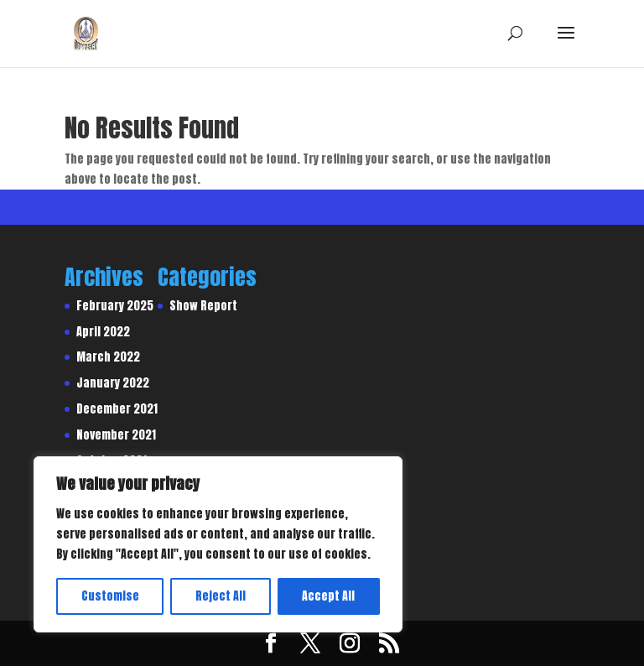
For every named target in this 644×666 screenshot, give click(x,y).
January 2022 (113, 383)
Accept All (328, 596)
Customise (110, 596)
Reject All (221, 596)
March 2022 (108, 357)
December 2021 (117, 409)
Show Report (203, 306)
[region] (218, 544)
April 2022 (103, 332)
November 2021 (116, 435)
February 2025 (115, 306)
